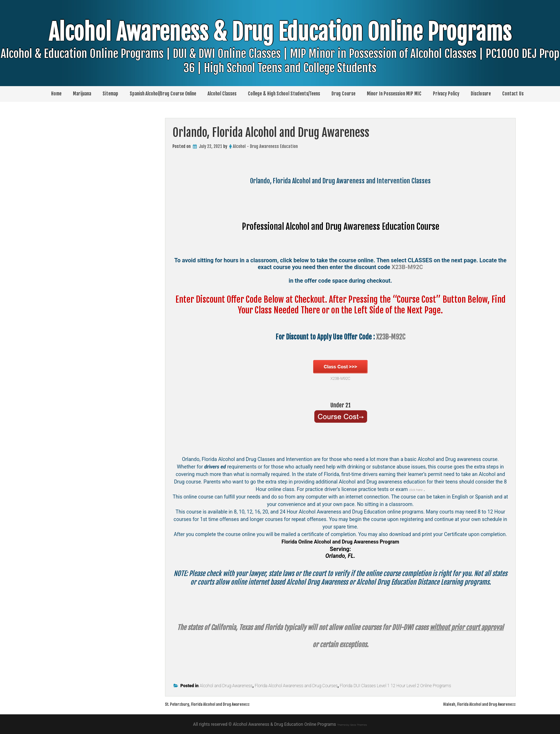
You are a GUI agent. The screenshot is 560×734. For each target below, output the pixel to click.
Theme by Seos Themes (352, 724)
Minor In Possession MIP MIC (394, 94)
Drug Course (343, 94)
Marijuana (82, 94)
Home (56, 94)
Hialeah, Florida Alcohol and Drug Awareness (465, 704)
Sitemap (110, 94)
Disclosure (481, 94)
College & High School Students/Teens (284, 94)
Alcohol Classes (222, 94)
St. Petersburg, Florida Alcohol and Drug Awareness (225, 704)
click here (416, 489)
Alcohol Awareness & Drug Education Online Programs (280, 60)
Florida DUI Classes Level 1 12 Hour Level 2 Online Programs (396, 686)
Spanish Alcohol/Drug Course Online (163, 94)
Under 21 (340, 404)
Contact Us (513, 94)
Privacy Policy (446, 94)
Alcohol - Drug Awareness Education (265, 146)
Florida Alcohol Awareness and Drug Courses (296, 686)
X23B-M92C (340, 370)
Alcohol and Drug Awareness (226, 686)
